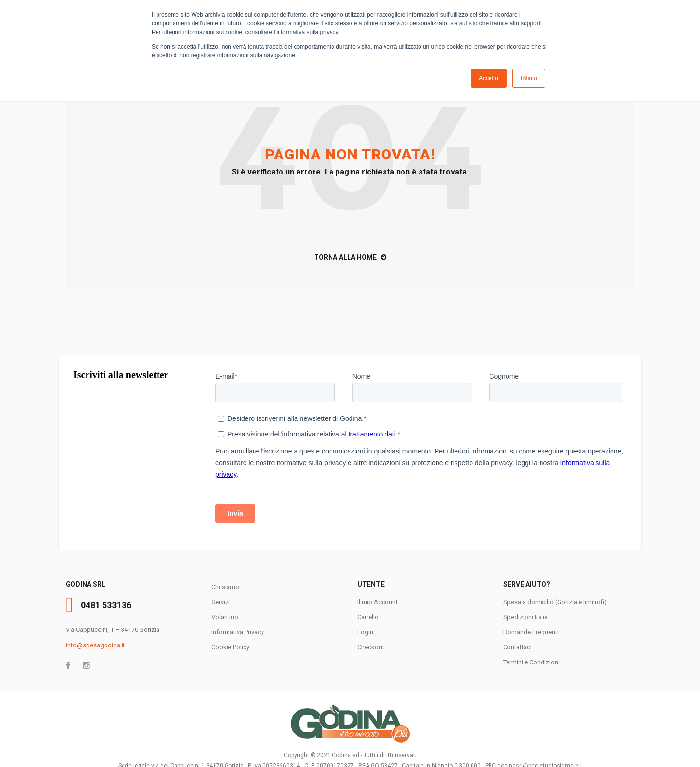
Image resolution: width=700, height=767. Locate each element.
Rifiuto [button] (529, 78)
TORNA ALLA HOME (350, 257)
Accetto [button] (489, 78)
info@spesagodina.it (95, 645)
